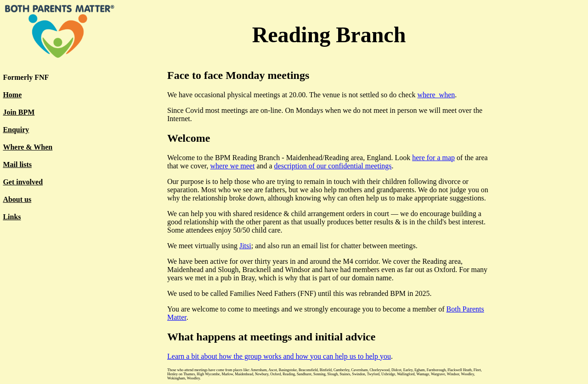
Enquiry (16, 130)
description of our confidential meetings (333, 166)
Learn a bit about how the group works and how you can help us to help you (279, 356)
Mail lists (17, 164)
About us (17, 199)
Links (12, 217)
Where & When (28, 147)
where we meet (233, 166)
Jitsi (245, 246)
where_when (436, 95)
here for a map (433, 158)
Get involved (23, 182)
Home (12, 95)
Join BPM (19, 112)
